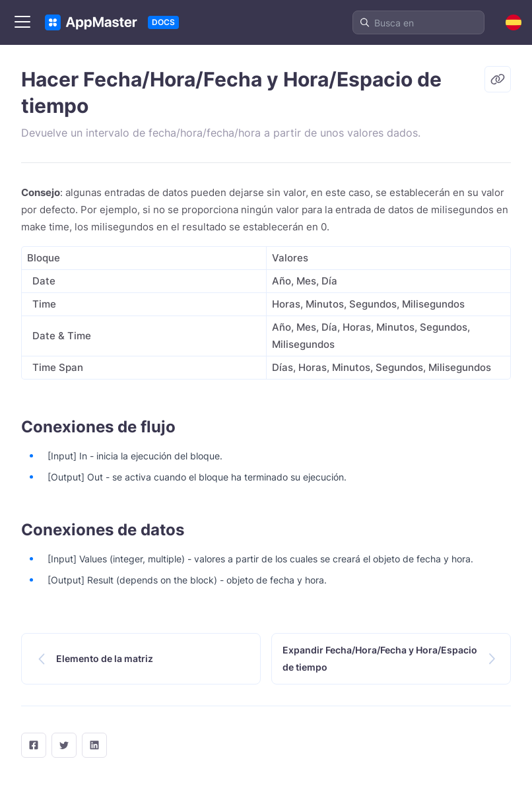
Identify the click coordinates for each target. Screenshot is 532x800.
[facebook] (34, 745)
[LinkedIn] (94, 745)
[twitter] (64, 745)
